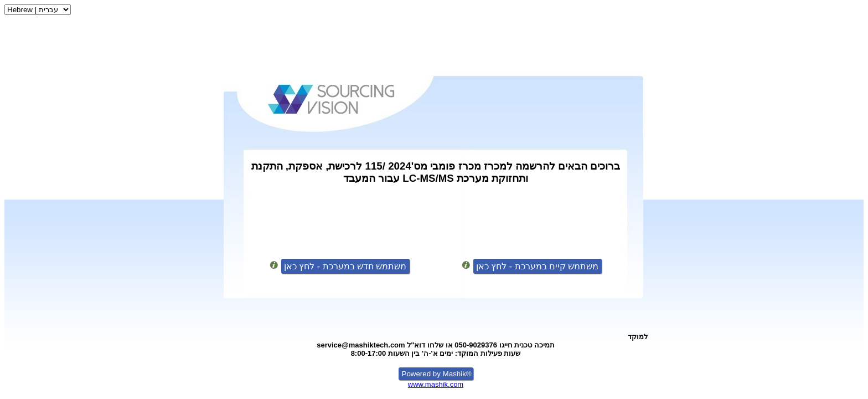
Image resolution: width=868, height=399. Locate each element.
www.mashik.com (436, 384)
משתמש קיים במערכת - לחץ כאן (538, 266)
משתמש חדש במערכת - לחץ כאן (345, 266)
